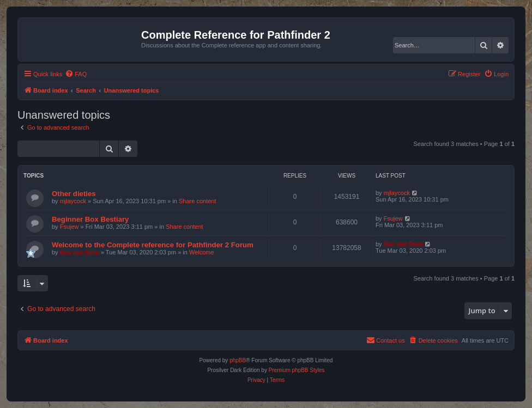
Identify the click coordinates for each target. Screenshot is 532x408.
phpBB (238, 360)
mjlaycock (73, 201)
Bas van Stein (80, 252)
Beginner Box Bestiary (90, 219)
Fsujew (69, 227)
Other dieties (74, 194)
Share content (198, 201)
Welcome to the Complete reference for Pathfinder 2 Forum (153, 245)
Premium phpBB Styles (297, 370)
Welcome (202, 252)
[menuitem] (76, 74)
